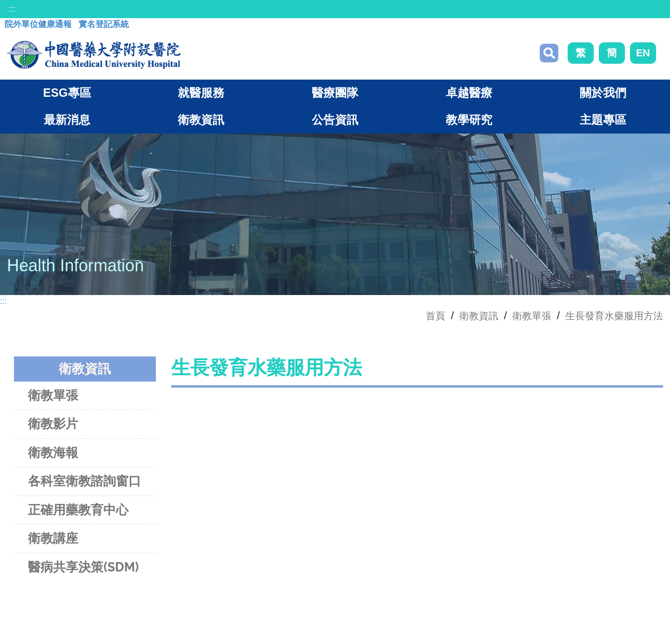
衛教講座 (53, 540)
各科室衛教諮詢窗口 (84, 483)
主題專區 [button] (603, 122)
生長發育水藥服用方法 (610, 317)
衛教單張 (521, 317)
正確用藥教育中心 (78, 512)
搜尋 (549, 54)
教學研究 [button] (469, 122)
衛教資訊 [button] (201, 122)
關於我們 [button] (603, 95)
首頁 (418, 317)
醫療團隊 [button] (335, 95)
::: (12, 9)
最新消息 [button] (67, 122)
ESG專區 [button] (67, 95)
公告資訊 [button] (335, 122)
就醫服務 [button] (201, 95)
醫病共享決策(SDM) (83, 569)
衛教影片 (53, 426)
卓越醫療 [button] (469, 95)
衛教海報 (53, 454)
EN (643, 54)
